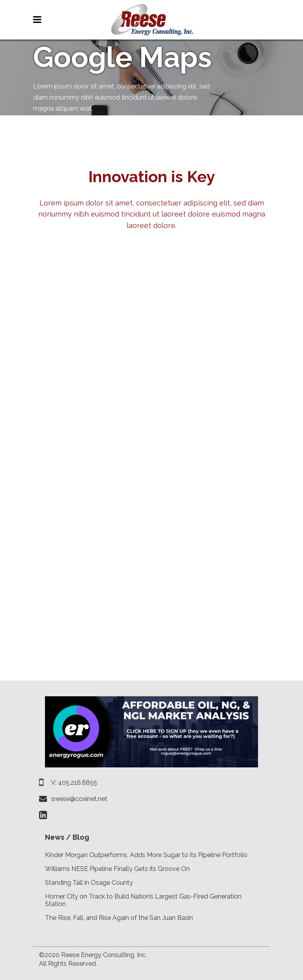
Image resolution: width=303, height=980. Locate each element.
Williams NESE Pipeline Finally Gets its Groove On (117, 869)
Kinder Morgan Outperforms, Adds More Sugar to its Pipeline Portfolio (146, 855)
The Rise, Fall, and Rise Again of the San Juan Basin (119, 918)
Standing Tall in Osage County (89, 883)
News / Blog (67, 837)
